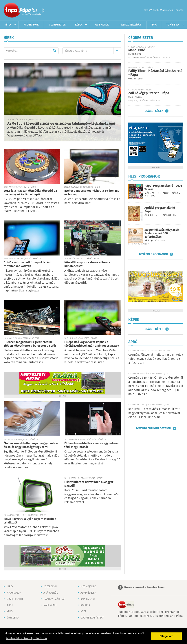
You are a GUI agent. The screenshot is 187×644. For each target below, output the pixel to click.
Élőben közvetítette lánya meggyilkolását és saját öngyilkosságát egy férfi (32, 445)
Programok (31, 25)
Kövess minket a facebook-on (144, 587)
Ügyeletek (13, 618)
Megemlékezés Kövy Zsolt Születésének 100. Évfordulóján (162, 233)
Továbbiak (173, 25)
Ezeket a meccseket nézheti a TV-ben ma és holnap (92, 193)
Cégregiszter (57, 25)
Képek (79, 25)
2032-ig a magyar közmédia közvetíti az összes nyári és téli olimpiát (30, 193)
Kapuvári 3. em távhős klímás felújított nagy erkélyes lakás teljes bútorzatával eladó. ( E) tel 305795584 (154, 413)
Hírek (8, 25)
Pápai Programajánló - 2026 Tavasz (163, 188)
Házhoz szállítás (130, 25)
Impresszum (88, 599)
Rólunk (85, 605)
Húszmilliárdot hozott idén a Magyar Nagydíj (89, 484)
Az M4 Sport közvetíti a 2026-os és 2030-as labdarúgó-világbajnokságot (61, 124)
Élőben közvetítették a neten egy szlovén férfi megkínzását (92, 445)
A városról (51, 593)
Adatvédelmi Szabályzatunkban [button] (26, 638)
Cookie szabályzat (92, 618)
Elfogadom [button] (166, 636)
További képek (153, 329)
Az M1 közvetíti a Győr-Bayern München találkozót (30, 521)
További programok (153, 254)
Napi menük (102, 25)
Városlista (44, 10)
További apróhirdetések (153, 428)
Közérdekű (50, 587)
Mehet (54, 51)
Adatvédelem (88, 593)
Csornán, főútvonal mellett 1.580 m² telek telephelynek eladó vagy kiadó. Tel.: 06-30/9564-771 (156, 359)
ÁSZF (83, 612)
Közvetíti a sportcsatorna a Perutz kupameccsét (87, 264)
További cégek (153, 111)
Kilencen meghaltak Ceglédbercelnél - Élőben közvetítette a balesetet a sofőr (30, 344)
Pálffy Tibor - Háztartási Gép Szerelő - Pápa (155, 73)
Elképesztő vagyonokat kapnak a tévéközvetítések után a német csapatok (92, 344)
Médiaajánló (88, 587)
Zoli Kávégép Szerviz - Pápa (149, 93)
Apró (154, 25)
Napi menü (50, 605)
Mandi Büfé (137, 50)
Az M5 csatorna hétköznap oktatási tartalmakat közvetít (27, 264)
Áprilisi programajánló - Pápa (161, 210)
